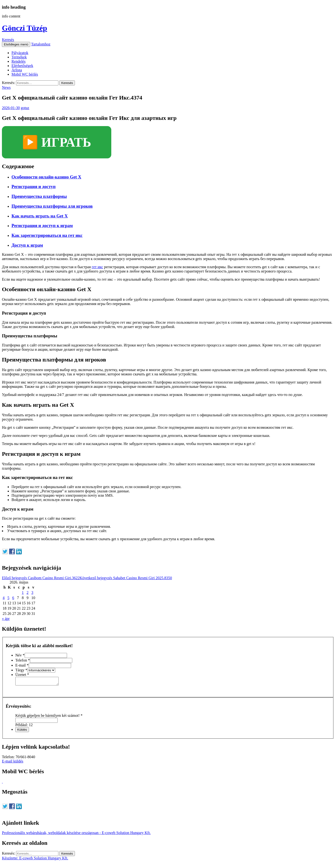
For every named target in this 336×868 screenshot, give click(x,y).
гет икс (97, 267)
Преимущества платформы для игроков (52, 206)
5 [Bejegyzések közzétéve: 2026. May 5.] (8, 598)
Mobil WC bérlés (25, 74)
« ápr (6, 619)
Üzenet (22, 675)
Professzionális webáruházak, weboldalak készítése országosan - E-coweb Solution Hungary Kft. (76, 834)
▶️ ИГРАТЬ (57, 142)
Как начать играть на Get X (40, 216)
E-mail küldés (13, 763)
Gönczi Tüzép (25, 28)
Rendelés (19, 61)
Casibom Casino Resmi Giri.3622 (41, 578)
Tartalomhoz (41, 44)
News (6, 87)
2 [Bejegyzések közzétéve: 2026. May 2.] (28, 593)
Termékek (19, 57)
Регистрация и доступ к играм (42, 225)
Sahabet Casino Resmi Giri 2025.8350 (126, 578)
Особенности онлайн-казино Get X (46, 177)
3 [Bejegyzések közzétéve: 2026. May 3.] (32, 593)
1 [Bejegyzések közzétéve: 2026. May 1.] (23, 593)
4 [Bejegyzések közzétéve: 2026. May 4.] (4, 598)
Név (20, 655)
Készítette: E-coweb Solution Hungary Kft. (35, 860)
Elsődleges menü (16, 44)
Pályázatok (20, 53)
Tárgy (21, 670)
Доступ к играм (27, 245)
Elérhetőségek (22, 66)
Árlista (17, 70)
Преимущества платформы (39, 196)
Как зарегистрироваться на (47, 235)
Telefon (23, 660)
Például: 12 (24, 726)
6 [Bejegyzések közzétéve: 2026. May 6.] (13, 598)
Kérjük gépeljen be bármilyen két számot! (49, 717)
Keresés (8, 40)
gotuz (25, 108)
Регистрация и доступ (34, 186)
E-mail (22, 665)
